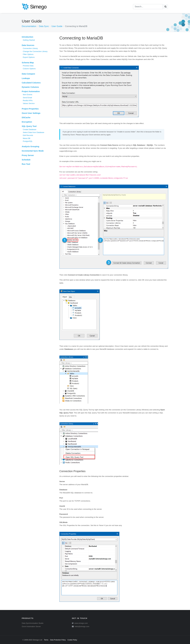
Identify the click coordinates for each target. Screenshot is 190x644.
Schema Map (28, 63)
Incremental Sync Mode (33, 151)
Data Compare (28, 74)
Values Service (29, 103)
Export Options (29, 57)
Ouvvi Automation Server (31, 626)
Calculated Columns (31, 83)
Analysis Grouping (30, 146)
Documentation (29, 26)
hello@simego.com (82, 626)
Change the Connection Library (35, 51)
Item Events (28, 95)
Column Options (29, 69)
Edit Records (28, 135)
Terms (46, 640)
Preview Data (28, 66)
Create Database (30, 129)
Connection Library (30, 48)
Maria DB (27, 138)
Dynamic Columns (30, 87)
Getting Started (29, 40)
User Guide (57, 26)
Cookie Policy (72, 640)
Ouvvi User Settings (31, 113)
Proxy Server (28, 155)
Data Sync (44, 26)
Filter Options (28, 54)
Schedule (26, 160)
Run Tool (26, 164)
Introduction (28, 37)
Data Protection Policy (58, 640)
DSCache (26, 117)
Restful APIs (28, 100)
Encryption (27, 122)
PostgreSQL (28, 141)
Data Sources (28, 45)
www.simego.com (81, 623)
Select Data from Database (34, 132)
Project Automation (31, 91)
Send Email (27, 98)
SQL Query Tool (29, 126)
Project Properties (30, 109)
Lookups (26, 78)
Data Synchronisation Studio (33, 623)
